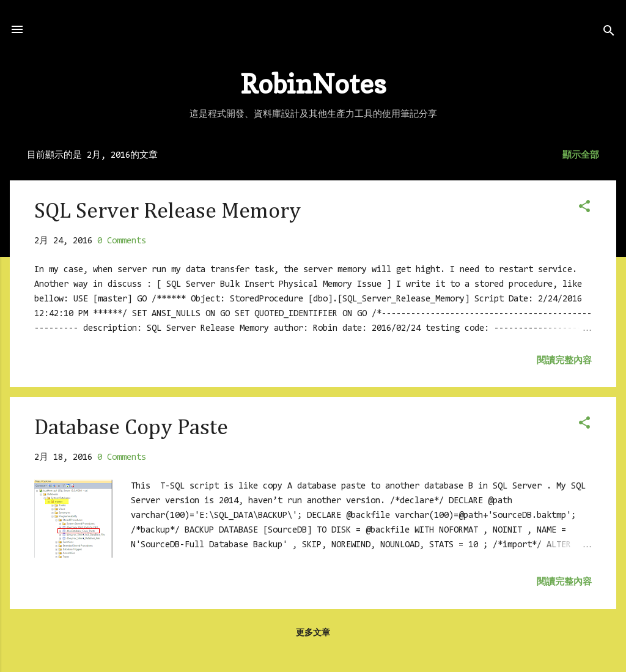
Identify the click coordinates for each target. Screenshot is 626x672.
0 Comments (122, 241)
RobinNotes (313, 83)
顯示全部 (581, 156)
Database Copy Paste (131, 428)
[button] (584, 209)
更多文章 (313, 633)
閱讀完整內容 (564, 361)
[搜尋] (609, 33)
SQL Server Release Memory (168, 212)
